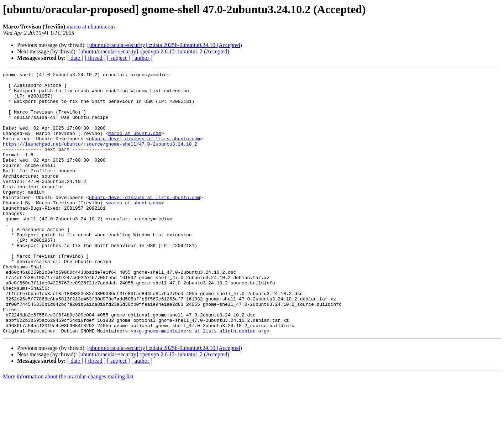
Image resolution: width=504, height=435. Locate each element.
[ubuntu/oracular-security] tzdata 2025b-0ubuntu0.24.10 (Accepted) (165, 45)
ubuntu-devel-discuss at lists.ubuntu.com (145, 152)
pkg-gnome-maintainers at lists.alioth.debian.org (200, 383)
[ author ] (142, 58)
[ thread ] (95, 58)
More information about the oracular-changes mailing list (68, 429)
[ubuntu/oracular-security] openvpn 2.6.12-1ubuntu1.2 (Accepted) (154, 51)
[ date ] (75, 58)
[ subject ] (119, 58)
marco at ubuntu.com (91, 27)
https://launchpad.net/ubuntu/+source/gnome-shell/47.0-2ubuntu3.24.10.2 (100, 159)
